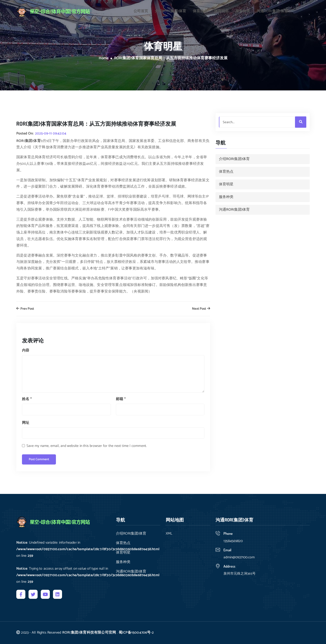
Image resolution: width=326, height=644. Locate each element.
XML (169, 534)
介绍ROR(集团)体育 (170, 10)
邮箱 (121, 399)
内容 (26, 350)
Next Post (201, 309)
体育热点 (200, 10)
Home (104, 58)
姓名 (27, 399)
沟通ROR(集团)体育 (272, 10)
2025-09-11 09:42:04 (51, 134)
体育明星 (221, 10)
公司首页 (141, 10)
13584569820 (233, 541)
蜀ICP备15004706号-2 (136, 633)
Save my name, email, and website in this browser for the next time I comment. (87, 446)
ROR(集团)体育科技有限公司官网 (89, 633)
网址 (26, 423)
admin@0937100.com (239, 557)
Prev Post (25, 309)
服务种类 (243, 10)
